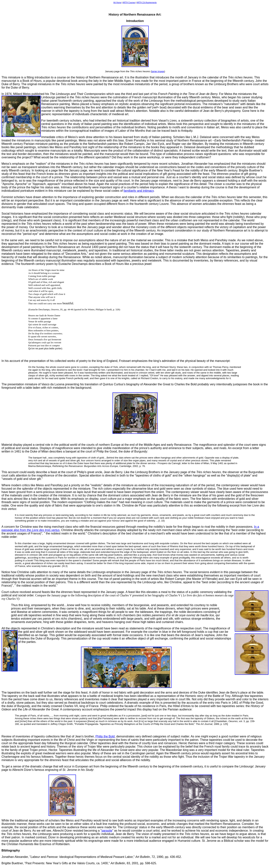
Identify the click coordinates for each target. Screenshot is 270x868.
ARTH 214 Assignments (147, 3)
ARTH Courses (129, 3)
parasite (107, 831)
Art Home (117, 3)
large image (158, 71)
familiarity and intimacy (139, 191)
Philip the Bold (105, 736)
